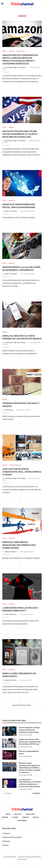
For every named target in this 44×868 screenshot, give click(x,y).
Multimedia (22, 820)
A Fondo (15, 817)
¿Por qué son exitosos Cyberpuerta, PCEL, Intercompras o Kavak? (22, 472)
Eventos (25, 817)
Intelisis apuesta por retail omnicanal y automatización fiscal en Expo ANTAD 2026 (30, 742)
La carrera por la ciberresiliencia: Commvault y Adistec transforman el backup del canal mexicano (30, 783)
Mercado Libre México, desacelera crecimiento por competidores (19, 545)
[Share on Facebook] (20, 86)
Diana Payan (9, 410)
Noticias (18, 814)
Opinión (5, 817)
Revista (36, 817)
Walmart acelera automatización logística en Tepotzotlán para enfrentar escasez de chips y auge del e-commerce (30, 768)
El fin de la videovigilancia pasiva (29, 752)
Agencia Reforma (11, 552)
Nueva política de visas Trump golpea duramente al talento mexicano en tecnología (20, 134)
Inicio (8, 814)
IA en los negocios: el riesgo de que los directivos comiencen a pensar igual (29, 730)
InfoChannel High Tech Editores (15, 67)
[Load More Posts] (22, 705)
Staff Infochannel (11, 211)
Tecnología (30, 814)
